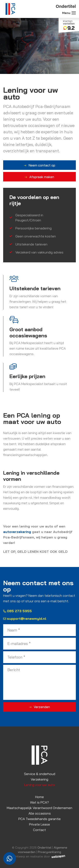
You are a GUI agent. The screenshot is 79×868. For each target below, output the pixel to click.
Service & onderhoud (40, 774)
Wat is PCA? (39, 802)
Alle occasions (40, 813)
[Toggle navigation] (74, 13)
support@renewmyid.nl (25, 619)
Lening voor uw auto (39, 785)
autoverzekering (17, 532)
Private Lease (39, 824)
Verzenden (42, 707)
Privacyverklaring (49, 852)
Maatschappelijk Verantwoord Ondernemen (39, 808)
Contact (39, 830)
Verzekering (39, 779)
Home (39, 797)
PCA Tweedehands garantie (39, 819)
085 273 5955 (17, 611)
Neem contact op (42, 165)
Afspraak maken (42, 177)
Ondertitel (44, 847)
